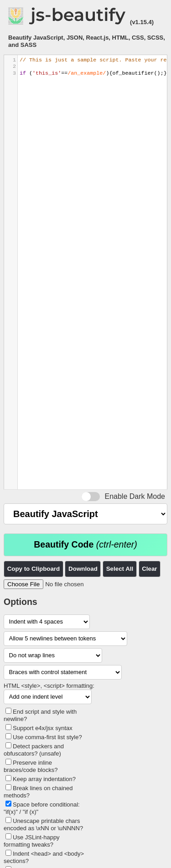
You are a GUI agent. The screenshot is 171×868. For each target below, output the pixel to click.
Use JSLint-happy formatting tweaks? (32, 841)
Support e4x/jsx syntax (43, 728)
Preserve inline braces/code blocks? (31, 766)
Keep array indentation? (44, 779)
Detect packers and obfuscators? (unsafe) (34, 750)
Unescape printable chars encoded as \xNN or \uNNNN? (43, 825)
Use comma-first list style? (47, 737)
